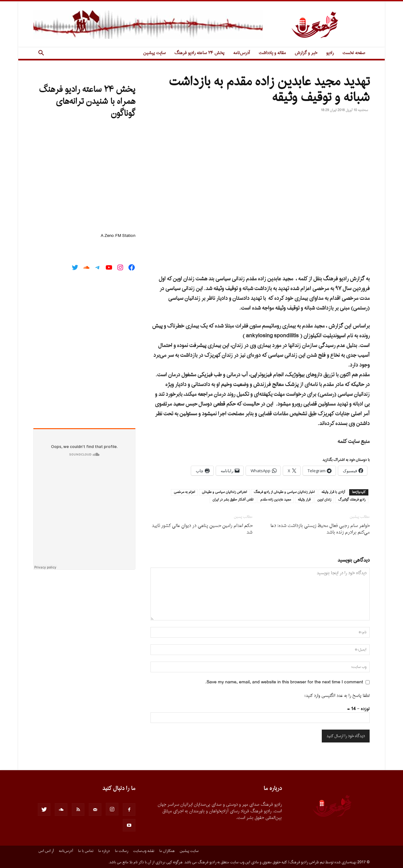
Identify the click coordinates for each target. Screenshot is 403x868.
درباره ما (104, 851)
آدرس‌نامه (242, 53)
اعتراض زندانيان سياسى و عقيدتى (224, 492)
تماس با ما (86, 851)
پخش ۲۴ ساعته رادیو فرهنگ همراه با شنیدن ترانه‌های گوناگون (87, 102)
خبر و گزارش (306, 53)
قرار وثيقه (304, 500)
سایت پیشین (154, 53)
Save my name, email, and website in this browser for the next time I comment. (284, 682)
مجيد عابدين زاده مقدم (276, 500)
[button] (41, 54)
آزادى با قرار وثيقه (333, 492)
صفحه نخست (354, 53)
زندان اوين (324, 500)
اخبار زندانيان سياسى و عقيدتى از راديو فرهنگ (284, 492)
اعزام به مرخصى (184, 492)
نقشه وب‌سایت (144, 851)
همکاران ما (167, 851)
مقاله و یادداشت (272, 53)
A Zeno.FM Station (118, 236)
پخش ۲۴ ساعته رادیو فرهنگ (199, 53)
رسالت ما (122, 851)
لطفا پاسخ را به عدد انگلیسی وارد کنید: (337, 696)
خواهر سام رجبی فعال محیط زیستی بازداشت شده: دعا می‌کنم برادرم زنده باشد (320, 529)
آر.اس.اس (46, 851)
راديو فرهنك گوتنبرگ (352, 500)
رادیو (330, 53)
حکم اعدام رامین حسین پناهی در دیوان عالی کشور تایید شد (202, 529)
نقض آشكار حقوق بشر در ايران (233, 500)
